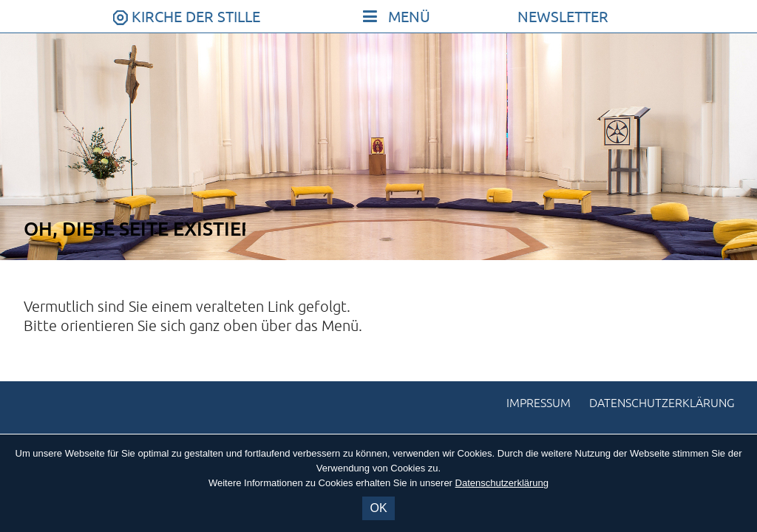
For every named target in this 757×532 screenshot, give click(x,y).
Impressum (539, 403)
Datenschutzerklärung (662, 403)
